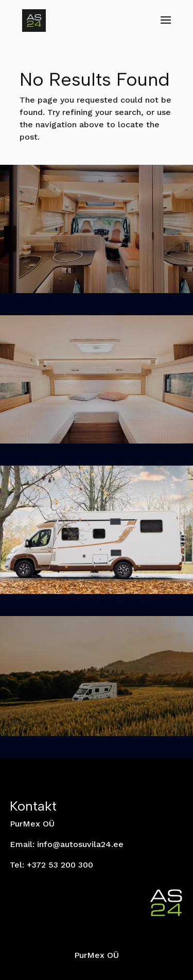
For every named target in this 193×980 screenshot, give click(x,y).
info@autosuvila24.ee (80, 844)
